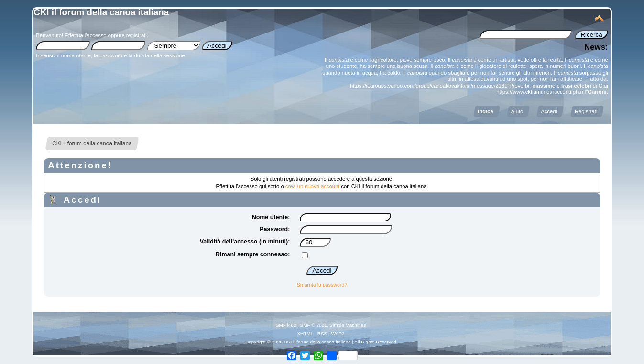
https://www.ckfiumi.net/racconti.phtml (541, 92)
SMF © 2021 (314, 325)
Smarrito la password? (322, 285)
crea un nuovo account (313, 186)
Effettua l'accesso (85, 35)
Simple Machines (348, 325)
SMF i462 (286, 325)
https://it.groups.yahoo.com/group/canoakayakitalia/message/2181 (429, 86)
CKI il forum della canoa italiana (101, 12)
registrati (136, 35)
